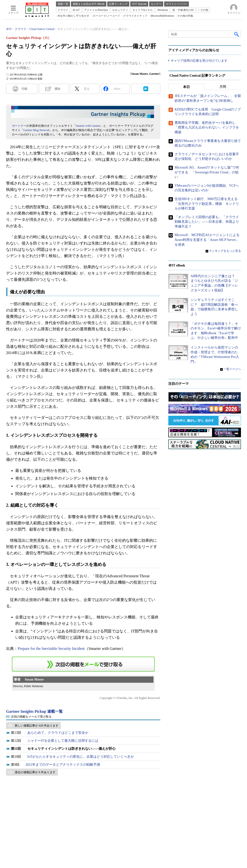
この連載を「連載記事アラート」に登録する (83, 664)
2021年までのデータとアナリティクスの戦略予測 (63, 765)
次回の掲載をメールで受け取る (31, 717)
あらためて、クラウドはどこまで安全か (58, 733)
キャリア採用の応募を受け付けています (199, 61)
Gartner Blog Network (37, 130)
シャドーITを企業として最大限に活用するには (63, 741)
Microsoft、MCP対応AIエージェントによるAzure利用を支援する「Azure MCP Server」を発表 (207, 240)
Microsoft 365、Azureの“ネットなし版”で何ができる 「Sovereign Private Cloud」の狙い (207, 172)
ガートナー (19, 126)
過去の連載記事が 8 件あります (35, 772)
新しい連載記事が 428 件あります (37, 726)
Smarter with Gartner (88, 126)
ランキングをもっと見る (225, 251)
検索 (237, 34)
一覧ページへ (232, 369)
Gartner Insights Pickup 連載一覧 (34, 711)
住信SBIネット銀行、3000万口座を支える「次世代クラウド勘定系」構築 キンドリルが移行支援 (207, 204)
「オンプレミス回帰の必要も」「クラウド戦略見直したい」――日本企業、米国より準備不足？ (207, 222)
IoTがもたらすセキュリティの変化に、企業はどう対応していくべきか (81, 757)
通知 (57, 89)
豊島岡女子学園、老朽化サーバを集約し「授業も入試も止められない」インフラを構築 (207, 127)
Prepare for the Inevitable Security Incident (51, 649)
